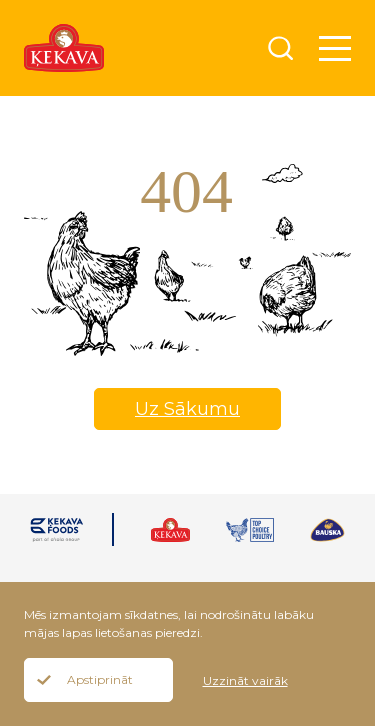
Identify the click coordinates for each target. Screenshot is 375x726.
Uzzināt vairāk (245, 680)
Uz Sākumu (187, 409)
